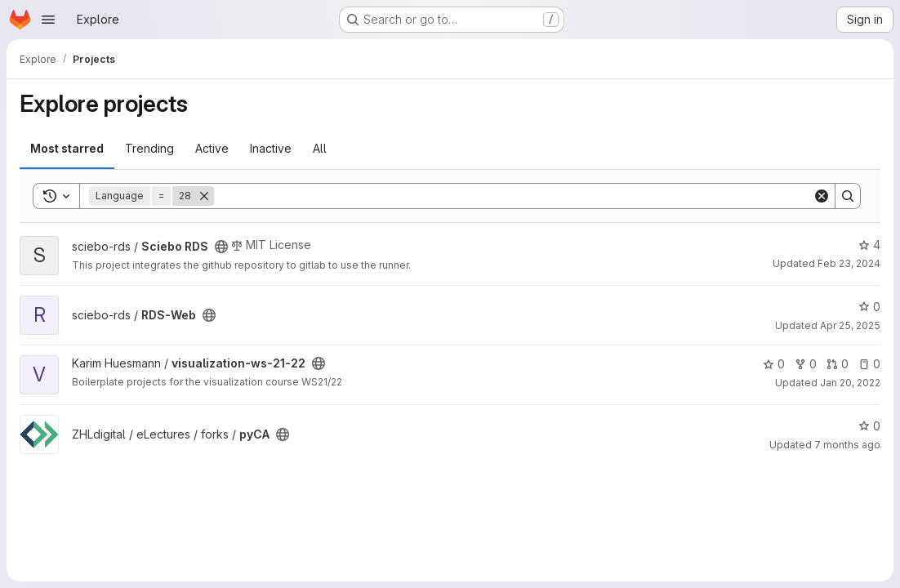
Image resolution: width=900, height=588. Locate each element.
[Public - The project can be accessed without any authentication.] (221, 247)
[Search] (513, 196)
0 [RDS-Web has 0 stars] (869, 307)
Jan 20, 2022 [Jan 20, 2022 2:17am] (850, 383)
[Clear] (822, 196)
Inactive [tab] (271, 148)
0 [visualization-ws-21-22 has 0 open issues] (869, 364)
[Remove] (204, 196)
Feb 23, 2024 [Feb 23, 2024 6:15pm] (849, 263)
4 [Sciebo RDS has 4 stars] (869, 245)
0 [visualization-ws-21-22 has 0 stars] (774, 364)
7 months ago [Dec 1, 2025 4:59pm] (847, 445)
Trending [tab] (149, 148)
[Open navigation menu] (48, 20)
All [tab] (320, 148)
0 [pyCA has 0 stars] (869, 426)
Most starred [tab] (67, 148)
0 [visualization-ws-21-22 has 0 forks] (806, 364)
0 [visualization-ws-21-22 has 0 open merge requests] (838, 364)
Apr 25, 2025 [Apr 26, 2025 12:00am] (850, 325)
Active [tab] (212, 148)
